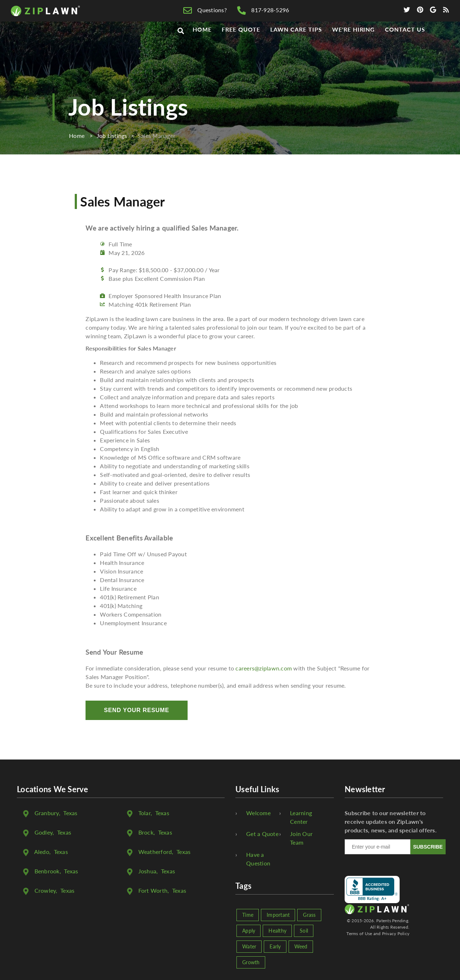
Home (202, 44)
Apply (249, 931)
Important (278, 915)
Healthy (277, 931)
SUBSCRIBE (428, 847)
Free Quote (241, 44)
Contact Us (405, 44)
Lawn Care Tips (296, 44)
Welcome (258, 813)
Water (249, 946)
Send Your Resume (136, 710)
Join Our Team (301, 838)
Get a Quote (262, 834)
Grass (309, 915)
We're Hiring (354, 44)
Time (248, 915)
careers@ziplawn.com (264, 668)
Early (275, 946)
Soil (304, 931)
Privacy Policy (396, 933)
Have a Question (258, 859)
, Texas (56, 813)
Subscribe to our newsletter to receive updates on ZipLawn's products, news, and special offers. (391, 821)
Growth (251, 962)
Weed (301, 946)
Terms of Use (359, 933)
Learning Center (301, 817)
